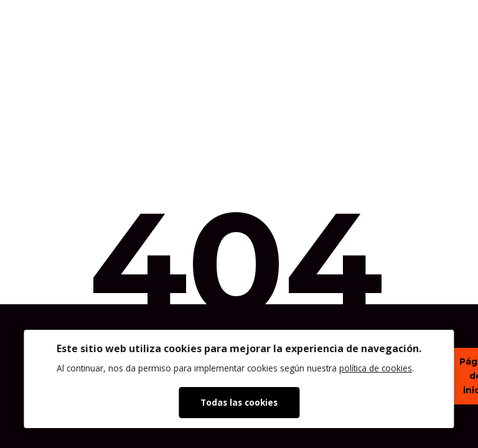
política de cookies (376, 368)
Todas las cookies (239, 402)
